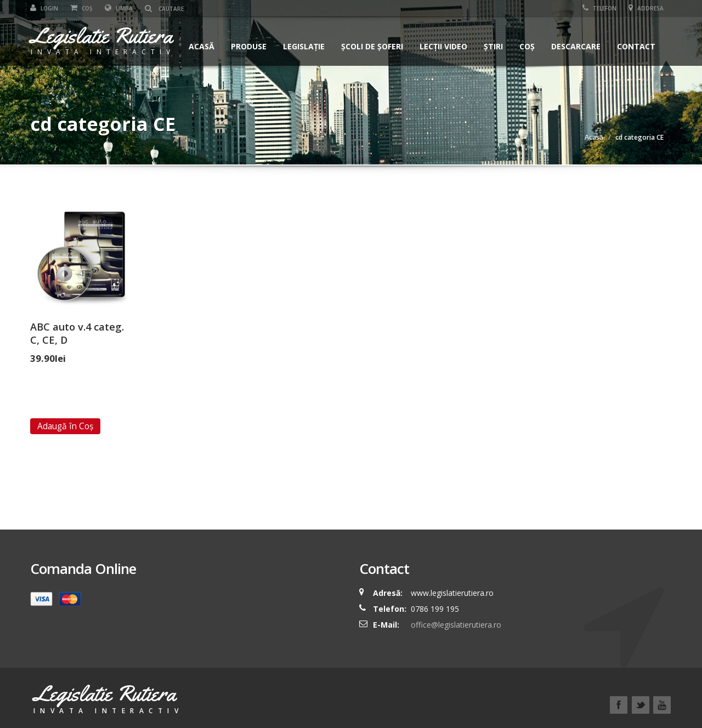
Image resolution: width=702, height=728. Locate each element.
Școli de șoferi (372, 46)
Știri (493, 46)
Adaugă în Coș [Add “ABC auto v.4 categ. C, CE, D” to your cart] (65, 426)
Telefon (599, 8)
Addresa (646, 8)
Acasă (202, 46)
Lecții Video (443, 46)
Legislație (304, 46)
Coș (81, 8)
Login (44, 8)
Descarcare (576, 46)
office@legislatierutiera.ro (455, 625)
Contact (636, 46)
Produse (249, 46)
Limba (119, 8)
